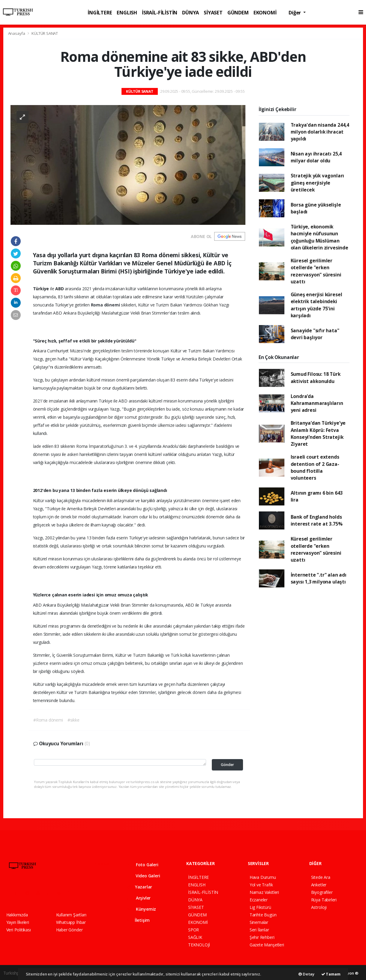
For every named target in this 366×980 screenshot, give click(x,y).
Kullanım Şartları (71, 915)
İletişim (138, 920)
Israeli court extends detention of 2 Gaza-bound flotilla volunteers (315, 467)
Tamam (331, 974)
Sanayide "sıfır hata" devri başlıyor (315, 334)
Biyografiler (322, 892)
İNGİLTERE (100, 12)
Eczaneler (259, 900)
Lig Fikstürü (260, 907)
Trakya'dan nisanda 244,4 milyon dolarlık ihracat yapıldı (320, 132)
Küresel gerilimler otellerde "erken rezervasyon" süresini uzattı (316, 271)
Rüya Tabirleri (324, 900)
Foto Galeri (143, 865)
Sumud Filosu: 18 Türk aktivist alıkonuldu (316, 377)
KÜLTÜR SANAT (45, 33)
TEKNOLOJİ (199, 945)
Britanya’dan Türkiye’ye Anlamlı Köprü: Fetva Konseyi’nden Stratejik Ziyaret (318, 433)
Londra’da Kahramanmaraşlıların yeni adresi (317, 403)
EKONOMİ (265, 12)
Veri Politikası (19, 930)
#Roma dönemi (48, 720)
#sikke (73, 720)
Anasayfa (17, 33)
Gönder (227, 765)
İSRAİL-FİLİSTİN (160, 12)
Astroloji (319, 907)
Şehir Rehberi (262, 937)
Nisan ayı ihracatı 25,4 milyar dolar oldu (316, 157)
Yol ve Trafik (261, 885)
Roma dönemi (106, 305)
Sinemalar (259, 922)
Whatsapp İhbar (71, 922)
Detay (306, 974)
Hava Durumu (263, 877)
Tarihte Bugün (263, 915)
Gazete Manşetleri (267, 945)
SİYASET (213, 12)
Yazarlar (140, 887)
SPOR (193, 930)
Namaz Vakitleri (264, 892)
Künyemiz (142, 909)
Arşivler (139, 898)
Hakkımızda (17, 915)
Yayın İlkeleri (18, 922)
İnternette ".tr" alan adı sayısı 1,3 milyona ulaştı (319, 578)
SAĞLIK (195, 937)
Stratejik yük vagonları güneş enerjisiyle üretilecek (318, 183)
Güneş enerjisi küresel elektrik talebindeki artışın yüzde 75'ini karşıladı (316, 305)
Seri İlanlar (259, 930)
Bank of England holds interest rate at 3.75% (317, 520)
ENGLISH (127, 12)
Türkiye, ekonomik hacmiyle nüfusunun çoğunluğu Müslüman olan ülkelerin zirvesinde (319, 237)
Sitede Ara (321, 877)
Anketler (319, 885)
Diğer (295, 12)
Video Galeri (144, 876)
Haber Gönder (69, 930)
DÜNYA (190, 12)
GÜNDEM (238, 12)
